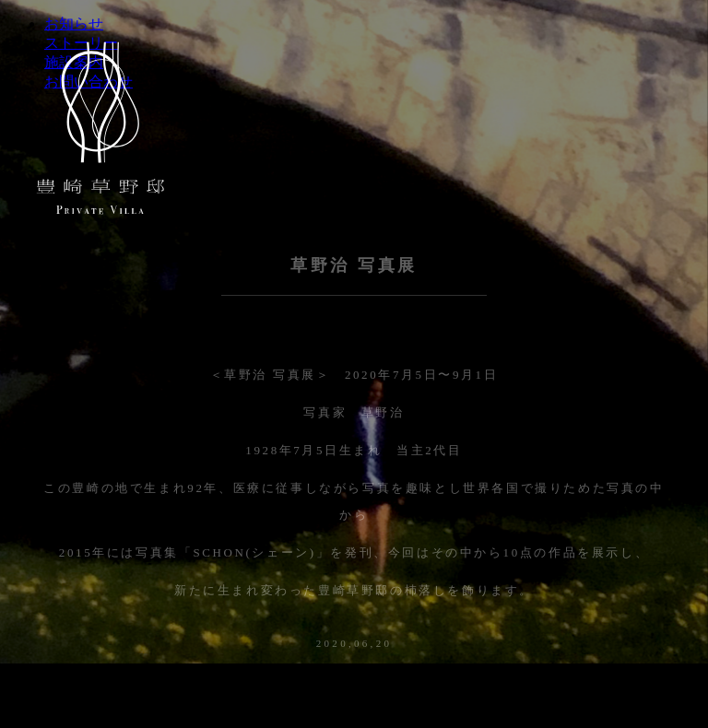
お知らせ (74, 23)
